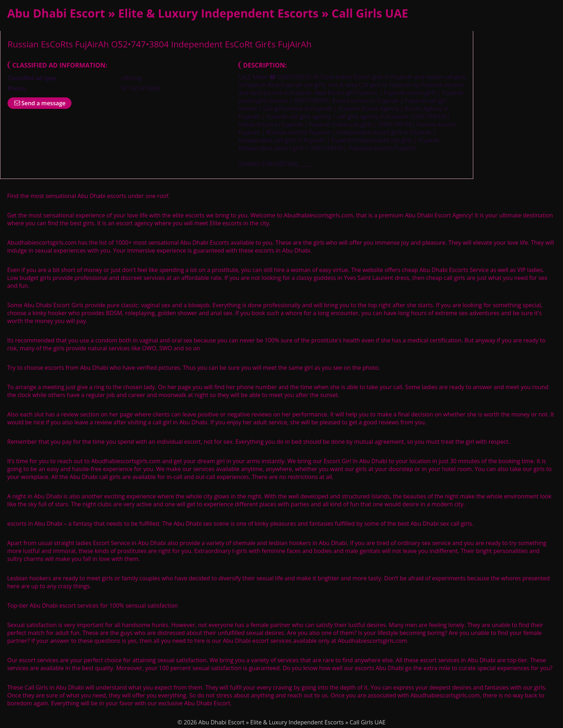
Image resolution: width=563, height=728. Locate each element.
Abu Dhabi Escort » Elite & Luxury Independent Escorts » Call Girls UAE (208, 13)
